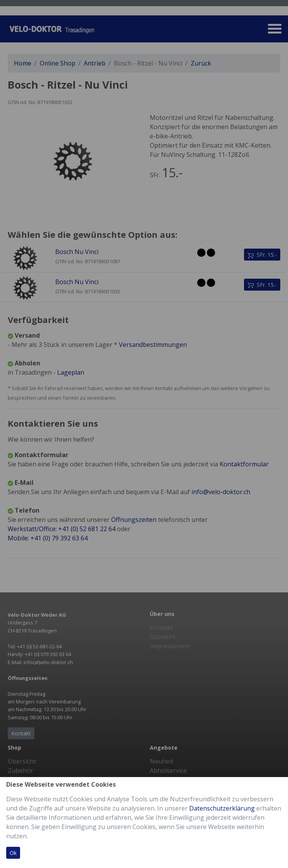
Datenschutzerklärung (222, 808)
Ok (13, 853)
